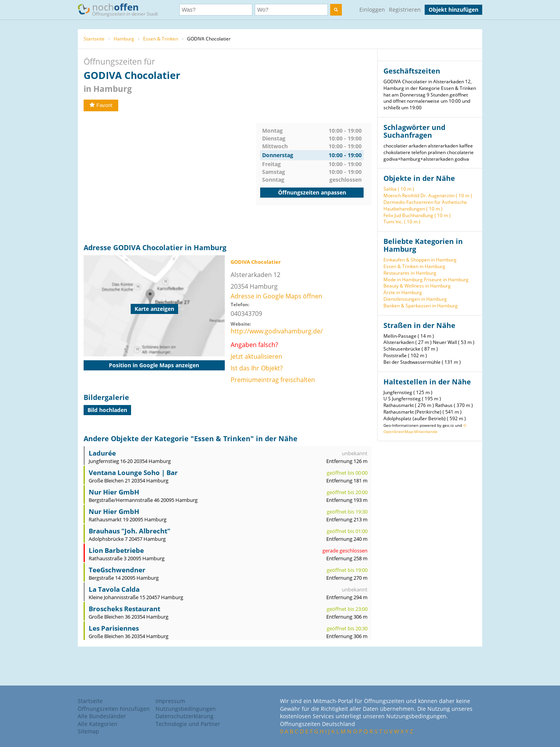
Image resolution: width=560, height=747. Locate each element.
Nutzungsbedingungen (186, 709)
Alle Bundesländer (102, 716)
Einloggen (372, 10)
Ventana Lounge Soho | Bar (133, 473)
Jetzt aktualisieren (256, 356)
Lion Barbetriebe (116, 550)
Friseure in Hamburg (446, 280)
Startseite (94, 39)
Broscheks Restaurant (124, 609)
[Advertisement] (170, 177)
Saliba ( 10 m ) (399, 189)
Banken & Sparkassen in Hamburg (421, 306)
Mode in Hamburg (403, 280)
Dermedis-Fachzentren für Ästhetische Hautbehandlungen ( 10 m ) (425, 205)
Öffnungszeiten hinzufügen (114, 709)
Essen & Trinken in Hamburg (414, 266)
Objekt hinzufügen (453, 10)
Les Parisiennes (114, 628)
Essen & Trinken (161, 39)
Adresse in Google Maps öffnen (276, 296)
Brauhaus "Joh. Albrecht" (129, 531)
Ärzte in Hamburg (403, 292)
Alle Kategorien (98, 724)
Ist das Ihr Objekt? (257, 368)
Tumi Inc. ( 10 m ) (402, 222)
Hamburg (124, 39)
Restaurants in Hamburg (410, 273)
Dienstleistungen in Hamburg (415, 299)
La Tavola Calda (114, 589)
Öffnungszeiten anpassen (312, 192)
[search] (336, 10)
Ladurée (102, 453)
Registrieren (405, 10)
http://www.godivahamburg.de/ (277, 331)
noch (122, 9)
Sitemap (88, 731)
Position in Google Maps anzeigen (154, 365)
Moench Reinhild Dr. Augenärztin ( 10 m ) (428, 196)
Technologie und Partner (188, 724)
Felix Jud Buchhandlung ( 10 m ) (417, 215)
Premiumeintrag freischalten (273, 380)
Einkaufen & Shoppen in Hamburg (420, 260)
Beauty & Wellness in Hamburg (417, 286)
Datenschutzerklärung (185, 716)
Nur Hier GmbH (114, 492)
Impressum (170, 701)
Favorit (101, 105)
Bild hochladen (107, 410)
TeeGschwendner (117, 570)
